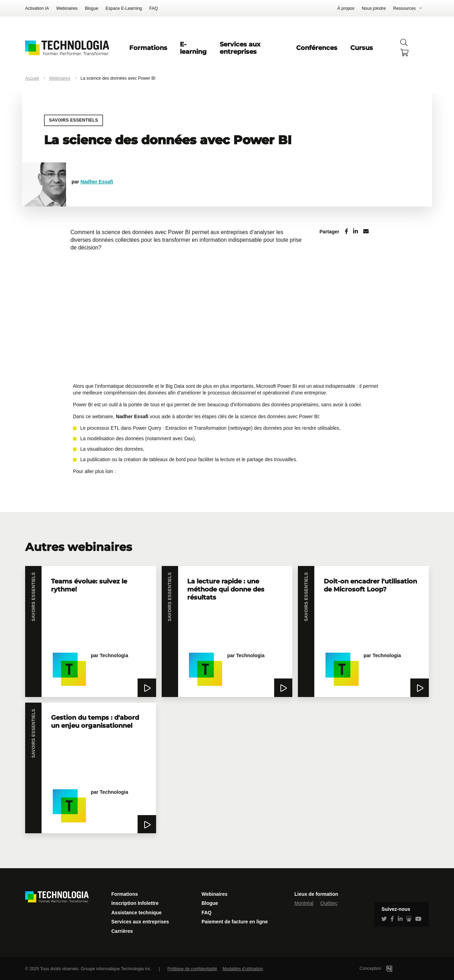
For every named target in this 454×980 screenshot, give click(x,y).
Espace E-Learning (124, 8)
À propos (346, 8)
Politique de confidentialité (192, 969)
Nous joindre (374, 8)
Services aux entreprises (240, 48)
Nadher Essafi (97, 182)
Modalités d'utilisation (243, 969)
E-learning (193, 48)
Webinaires (67, 8)
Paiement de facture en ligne (235, 922)
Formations (148, 48)
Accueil (32, 78)
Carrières (122, 931)
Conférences (317, 48)
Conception (385, 968)
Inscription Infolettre (135, 903)
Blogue (91, 8)
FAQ (154, 8)
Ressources (405, 8)
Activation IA (37, 8)
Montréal (304, 903)
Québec (329, 903)
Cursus (362, 48)
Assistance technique (137, 913)
